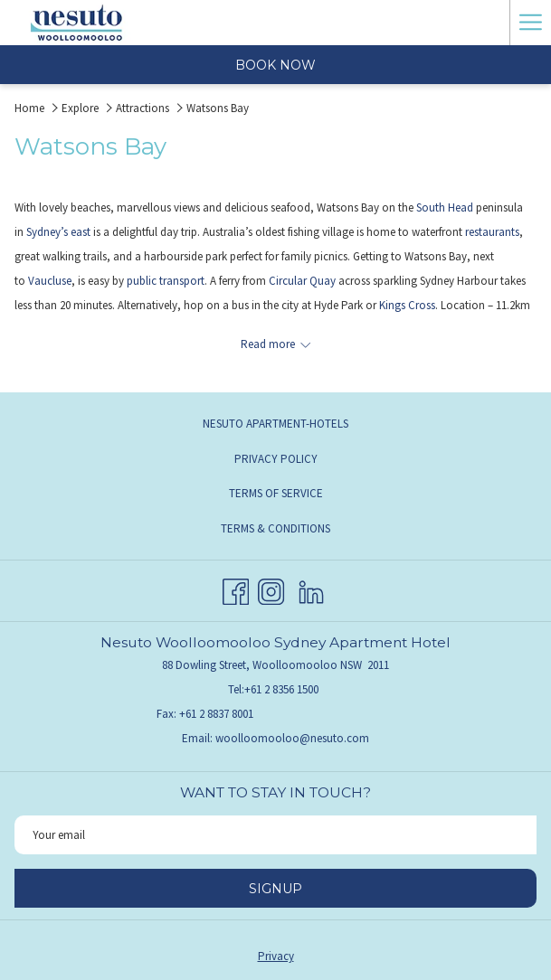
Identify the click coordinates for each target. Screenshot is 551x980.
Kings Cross (407, 305)
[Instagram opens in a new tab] (271, 589)
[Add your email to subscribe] (275, 835)
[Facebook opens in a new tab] (236, 589)
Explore (80, 108)
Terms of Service (276, 493)
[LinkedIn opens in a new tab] (311, 589)
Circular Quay (302, 281)
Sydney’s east (58, 232)
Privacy (276, 956)
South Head (445, 207)
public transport (166, 281)
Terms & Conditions (275, 528)
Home (29, 108)
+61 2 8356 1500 (281, 689)
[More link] (530, 23)
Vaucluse (50, 281)
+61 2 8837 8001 (216, 714)
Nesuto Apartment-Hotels (275, 424)
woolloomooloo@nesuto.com (292, 738)
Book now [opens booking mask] (275, 65)
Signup (275, 889)
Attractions (142, 108)
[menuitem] (275, 424)
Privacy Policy (276, 459)
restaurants (492, 232)
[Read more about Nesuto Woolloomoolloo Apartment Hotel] (275, 344)
